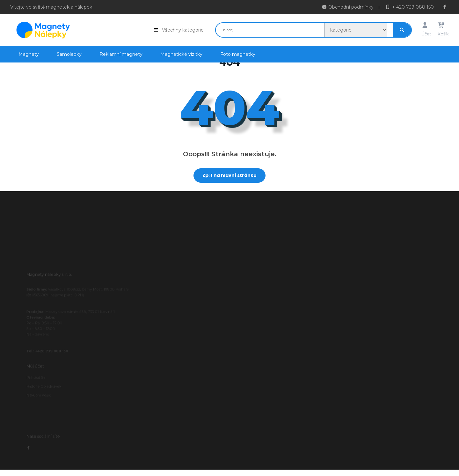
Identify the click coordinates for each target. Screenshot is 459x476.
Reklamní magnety (121, 53)
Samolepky (69, 53)
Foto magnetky (238, 53)
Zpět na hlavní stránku (225, 173)
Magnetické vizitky (181, 53)
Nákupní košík (44, 404)
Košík (443, 28)
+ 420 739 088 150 (409, 7)
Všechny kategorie (178, 28)
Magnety (29, 53)
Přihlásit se (42, 389)
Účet (426, 28)
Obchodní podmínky (348, 7)
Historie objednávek (49, 397)
